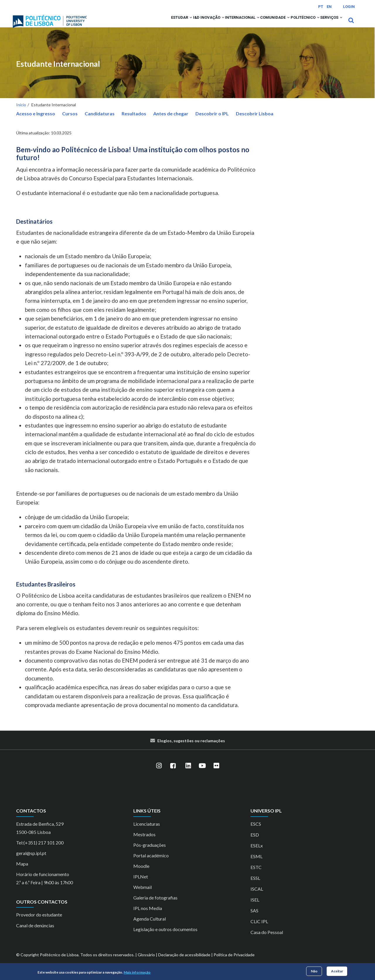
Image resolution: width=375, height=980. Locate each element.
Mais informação (137, 972)
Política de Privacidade (234, 962)
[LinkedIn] (188, 774)
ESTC (256, 875)
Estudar (143, 24)
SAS (254, 918)
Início (21, 113)
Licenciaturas (147, 831)
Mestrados (144, 842)
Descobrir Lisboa (255, 121)
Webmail (143, 895)
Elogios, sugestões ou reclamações (191, 749)
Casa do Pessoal (267, 940)
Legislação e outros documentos (165, 937)
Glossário (146, 962)
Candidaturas (100, 121)
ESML (256, 864)
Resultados (134, 121)
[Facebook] (173, 774)
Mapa (22, 871)
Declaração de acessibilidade (184, 962)
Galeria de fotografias (155, 905)
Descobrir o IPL (212, 121)
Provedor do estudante (39, 922)
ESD (255, 842)
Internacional (217, 24)
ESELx (257, 853)
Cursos (70, 121)
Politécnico (294, 24)
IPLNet (141, 884)
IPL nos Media (148, 916)
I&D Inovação (176, 24)
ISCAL (257, 896)
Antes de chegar (171, 121)
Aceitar (337, 971)
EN (329, 7)
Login (349, 7)
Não (314, 971)
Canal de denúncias (35, 933)
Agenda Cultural (150, 926)
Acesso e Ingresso (36, 121)
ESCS (256, 831)
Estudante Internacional (58, 72)
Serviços (328, 24)
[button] (153, 24)
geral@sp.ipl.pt (31, 861)
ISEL (255, 907)
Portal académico (151, 863)
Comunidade (257, 24)
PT (321, 7)
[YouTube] (202, 774)
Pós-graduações (150, 852)
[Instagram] (159, 774)
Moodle (141, 874)
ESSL (255, 886)
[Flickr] (216, 774)
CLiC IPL (259, 929)
